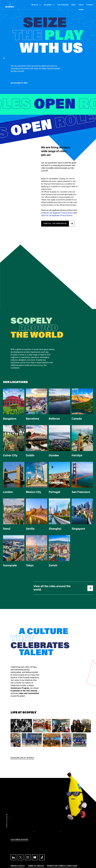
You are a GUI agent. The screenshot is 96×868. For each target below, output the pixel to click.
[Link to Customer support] (20, 840)
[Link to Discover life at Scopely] (22, 758)
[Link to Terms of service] (36, 866)
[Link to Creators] (90, 5)
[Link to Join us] (81, 5)
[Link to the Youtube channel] (35, 857)
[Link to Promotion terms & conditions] (62, 866)
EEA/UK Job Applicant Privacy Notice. (57, 216)
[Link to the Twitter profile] (21, 857)
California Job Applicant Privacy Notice (57, 213)
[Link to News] (73, 5)
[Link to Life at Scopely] (63, 5)
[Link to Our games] (48, 5)
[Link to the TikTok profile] (42, 857)
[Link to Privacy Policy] (18, 866)
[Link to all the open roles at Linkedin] (58, 224)
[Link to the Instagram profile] (28, 857)
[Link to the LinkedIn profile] (13, 857)
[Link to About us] (35, 5)
